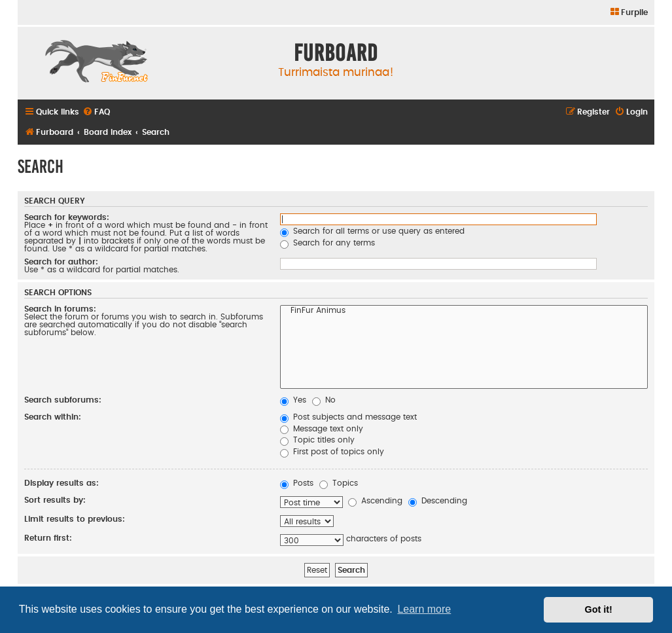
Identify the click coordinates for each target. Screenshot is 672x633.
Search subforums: (63, 400)
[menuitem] (628, 13)
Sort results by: (55, 500)
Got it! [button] (599, 609)
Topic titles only (317, 440)
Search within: (53, 417)
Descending (438, 501)
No (324, 400)
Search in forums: (60, 309)
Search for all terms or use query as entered (372, 231)
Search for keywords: (67, 217)
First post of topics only (332, 452)
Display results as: (62, 483)
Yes (293, 400)
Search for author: (61, 262)
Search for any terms (327, 243)
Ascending (375, 501)
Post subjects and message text (348, 417)
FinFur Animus (464, 312)
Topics (339, 483)
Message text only (322, 429)
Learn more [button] (424, 609)
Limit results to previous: (75, 519)
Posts (297, 483)
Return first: (48, 538)
